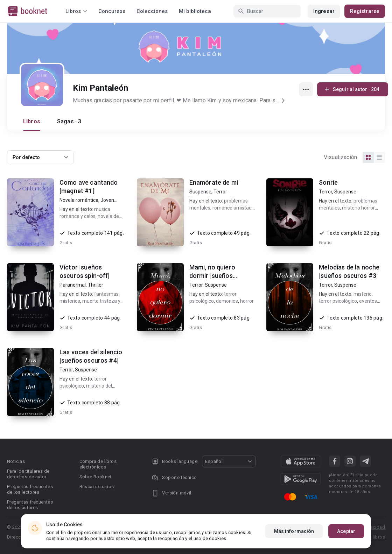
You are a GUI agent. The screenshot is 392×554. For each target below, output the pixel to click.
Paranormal (73, 285)
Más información (294, 532)
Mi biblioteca (195, 11)
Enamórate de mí (214, 182)
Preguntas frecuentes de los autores (30, 505)
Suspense (200, 192)
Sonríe (328, 182)
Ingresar (324, 11)
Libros (32, 121)
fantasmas (106, 294)
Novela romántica (79, 200)
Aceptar (346, 532)
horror (247, 301)
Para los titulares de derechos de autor (28, 474)
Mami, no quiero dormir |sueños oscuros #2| (212, 276)
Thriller (96, 285)
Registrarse (365, 11)
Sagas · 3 (69, 121)
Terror (220, 192)
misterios (70, 301)
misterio (363, 294)
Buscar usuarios (97, 487)
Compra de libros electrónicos (98, 464)
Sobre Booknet (96, 477)
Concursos (112, 11)
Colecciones (152, 11)
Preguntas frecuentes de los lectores (30, 489)
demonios (227, 301)
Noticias (16, 461)
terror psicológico (338, 301)
